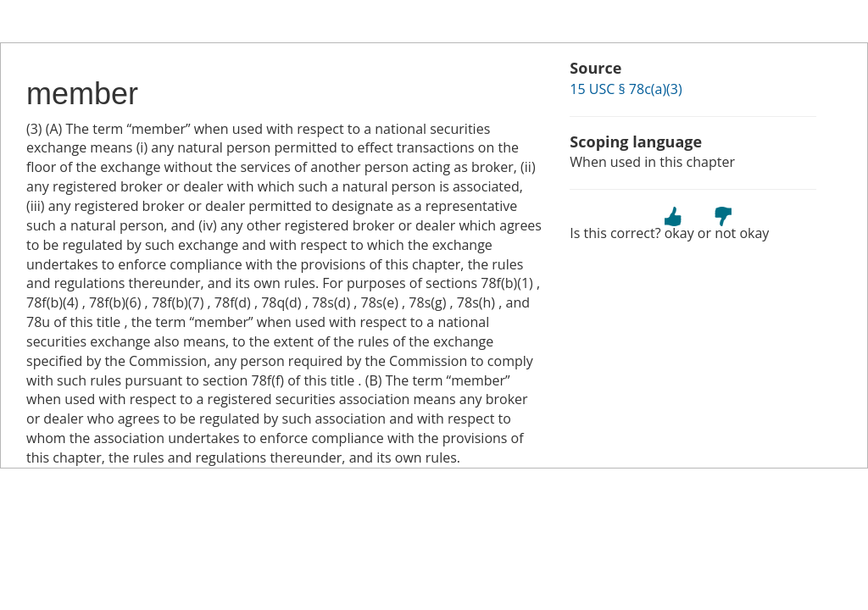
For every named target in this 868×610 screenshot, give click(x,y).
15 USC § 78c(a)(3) (626, 89)
